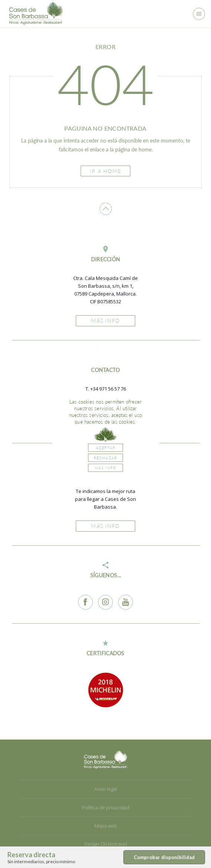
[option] (105, 690)
